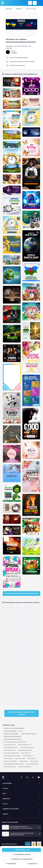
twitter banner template (10, 761)
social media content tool (11, 747)
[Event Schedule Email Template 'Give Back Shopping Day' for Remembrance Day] (11, 655)
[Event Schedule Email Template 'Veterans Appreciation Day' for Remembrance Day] (32, 689)
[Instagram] (27, 777)
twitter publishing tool (10, 767)
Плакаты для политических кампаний (14, 728)
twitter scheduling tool (25, 767)
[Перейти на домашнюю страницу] (2, 3)
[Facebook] (21, 777)
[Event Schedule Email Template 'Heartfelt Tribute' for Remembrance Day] (32, 655)
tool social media (8, 758)
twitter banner (31, 758)
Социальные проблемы (10, 731)
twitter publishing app (32, 764)
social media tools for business (12, 756)
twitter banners (24, 761)
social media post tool (10, 750)
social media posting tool (25, 750)
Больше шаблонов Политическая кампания (21, 593)
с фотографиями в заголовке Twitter (14, 764)
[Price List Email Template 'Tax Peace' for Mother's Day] (11, 621)
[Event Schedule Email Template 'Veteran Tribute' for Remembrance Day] (11, 689)
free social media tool (10, 745)
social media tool (26, 753)
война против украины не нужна (13, 739)
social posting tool (28, 756)
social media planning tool (27, 747)
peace (21, 731)
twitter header (34, 761)
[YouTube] (39, 777)
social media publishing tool (11, 753)
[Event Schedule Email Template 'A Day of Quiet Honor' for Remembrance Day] (32, 621)
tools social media (20, 758)
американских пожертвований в (12, 736)
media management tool (24, 745)
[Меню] (40, 3)
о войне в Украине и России (29, 734)
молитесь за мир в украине (11, 734)
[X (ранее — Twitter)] (33, 777)
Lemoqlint (14, 53)
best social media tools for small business (15, 742)
